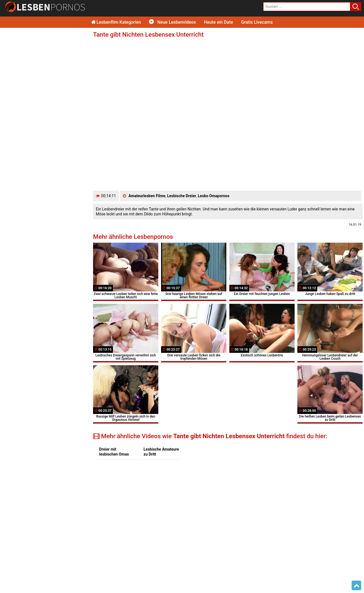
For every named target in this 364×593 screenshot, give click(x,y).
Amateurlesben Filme (147, 196)
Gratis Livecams (257, 22)
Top (356, 586)
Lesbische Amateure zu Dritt (161, 452)
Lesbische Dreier (182, 196)
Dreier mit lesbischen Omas (114, 452)
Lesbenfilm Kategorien (116, 22)
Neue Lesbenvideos (172, 22)
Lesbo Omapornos (214, 196)
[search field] (307, 7)
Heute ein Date (218, 22)
